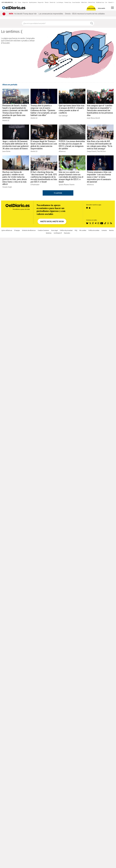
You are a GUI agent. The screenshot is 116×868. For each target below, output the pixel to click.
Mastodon (67, 233)
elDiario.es (62, 151)
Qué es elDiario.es (7, 230)
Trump (19, 2)
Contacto (104, 230)
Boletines (49, 233)
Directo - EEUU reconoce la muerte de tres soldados (85, 14)
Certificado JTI (58, 233)
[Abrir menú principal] (112, 8)
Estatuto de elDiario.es (29, 230)
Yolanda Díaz (111, 2)
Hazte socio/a (91, 8)
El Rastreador (35, 185)
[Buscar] (92, 23)
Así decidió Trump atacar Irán (25, 14)
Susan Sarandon (76, 2)
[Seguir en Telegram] (95, 223)
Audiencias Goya (100, 2)
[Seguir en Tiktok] (105, 223)
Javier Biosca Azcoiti (93, 118)
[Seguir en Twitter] (90, 223)
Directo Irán (53, 2)
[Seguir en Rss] (111, 223)
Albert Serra (84, 2)
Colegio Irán (25, 2)
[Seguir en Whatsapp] (108, 223)
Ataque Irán (41, 2)
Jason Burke (6, 151)
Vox (106, 2)
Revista (111, 230)
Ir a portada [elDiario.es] (58, 193)
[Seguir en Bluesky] (87, 223)
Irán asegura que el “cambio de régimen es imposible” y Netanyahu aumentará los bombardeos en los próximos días (100, 110)
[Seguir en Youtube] (102, 223)
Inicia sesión (101, 8)
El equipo (17, 230)
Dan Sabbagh (63, 116)
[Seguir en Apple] (90, 208)
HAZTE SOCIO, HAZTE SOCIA (52, 221)
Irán (16, 2)
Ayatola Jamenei (33, 2)
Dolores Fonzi (92, 2)
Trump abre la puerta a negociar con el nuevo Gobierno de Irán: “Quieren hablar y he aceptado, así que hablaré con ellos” (44, 110)
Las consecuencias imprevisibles (51, 14)
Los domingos (60, 2)
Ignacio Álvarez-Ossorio (67, 185)
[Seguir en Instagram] (98, 223)
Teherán (47, 2)
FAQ (76, 230)
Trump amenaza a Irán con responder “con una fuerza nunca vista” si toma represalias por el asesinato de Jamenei (99, 177)
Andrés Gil (6, 120)
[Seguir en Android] (87, 208)
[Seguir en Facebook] (93, 223)
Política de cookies (94, 230)
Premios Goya (68, 2)
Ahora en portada (10, 85)
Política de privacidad (66, 230)
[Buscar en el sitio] (56, 23)
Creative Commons (43, 230)
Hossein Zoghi (7, 187)
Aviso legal (54, 230)
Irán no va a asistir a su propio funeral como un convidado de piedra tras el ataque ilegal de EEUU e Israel (71, 177)
